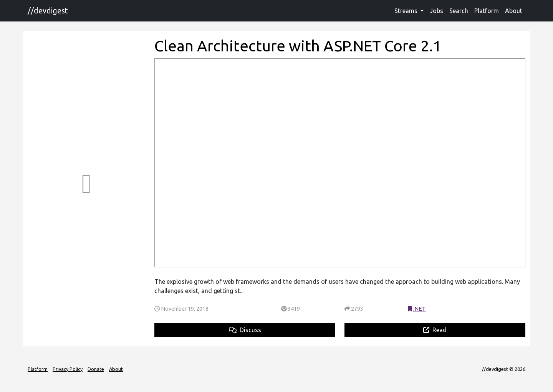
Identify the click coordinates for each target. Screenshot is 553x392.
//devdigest (48, 11)
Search (459, 11)
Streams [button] (407, 11)
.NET (420, 309)
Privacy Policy (68, 369)
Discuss (245, 330)
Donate (96, 369)
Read (435, 330)
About (514, 11)
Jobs (436, 11)
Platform (487, 11)
